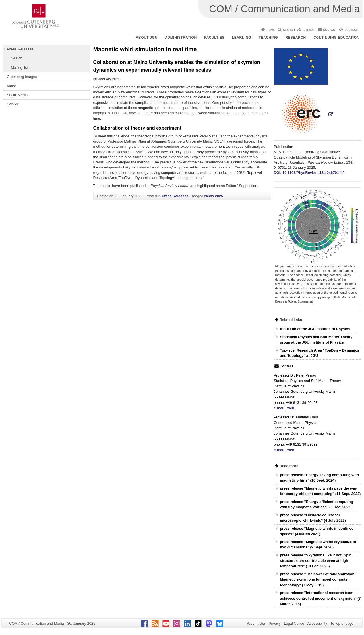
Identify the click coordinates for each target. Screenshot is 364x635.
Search (289, 30)
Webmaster (256, 623)
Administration (181, 38)
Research (296, 38)
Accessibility (317, 623)
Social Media (17, 95)
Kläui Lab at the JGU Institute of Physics (315, 329)
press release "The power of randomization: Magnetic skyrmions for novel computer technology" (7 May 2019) (318, 579)
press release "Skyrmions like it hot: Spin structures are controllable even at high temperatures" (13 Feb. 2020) (316, 561)
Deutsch (351, 30)
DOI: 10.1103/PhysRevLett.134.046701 (306, 173)
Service (13, 104)
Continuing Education (336, 38)
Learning (242, 38)
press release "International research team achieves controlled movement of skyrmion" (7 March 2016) (320, 598)
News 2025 (213, 196)
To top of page (342, 623)
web (291, 408)
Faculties (214, 38)
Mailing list (19, 68)
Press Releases (20, 49)
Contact (330, 30)
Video (12, 86)
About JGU (147, 38)
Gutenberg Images (22, 77)
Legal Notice (294, 623)
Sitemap (309, 30)
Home (271, 30)
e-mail (279, 408)
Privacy (275, 623)
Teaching (268, 38)
